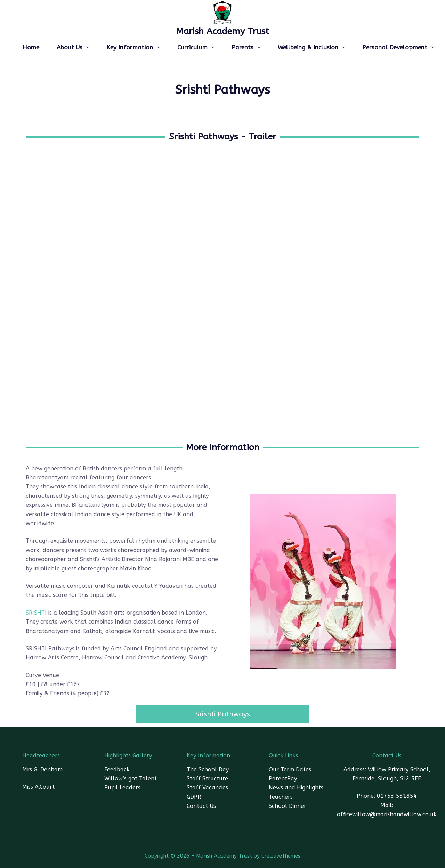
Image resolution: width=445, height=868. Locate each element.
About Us (74, 47)
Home (31, 47)
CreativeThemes (281, 856)
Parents (247, 47)
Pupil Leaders (122, 788)
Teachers (281, 797)
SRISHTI (36, 613)
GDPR (194, 797)
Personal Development (399, 47)
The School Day (208, 769)
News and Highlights (296, 788)
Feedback (117, 769)
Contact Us (201, 806)
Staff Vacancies (207, 788)
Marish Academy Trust (223, 31)
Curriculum (197, 47)
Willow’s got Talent (131, 778)
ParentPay (283, 778)
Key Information (134, 47)
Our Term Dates (290, 769)
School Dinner (288, 806)
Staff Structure (207, 778)
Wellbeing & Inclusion (313, 47)
